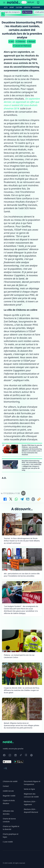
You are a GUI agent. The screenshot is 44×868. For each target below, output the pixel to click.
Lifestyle (27, 7)
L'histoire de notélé (10, 781)
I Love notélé (8, 842)
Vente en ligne (29, 789)
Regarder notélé (9, 796)
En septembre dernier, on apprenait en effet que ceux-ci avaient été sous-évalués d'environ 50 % (22, 104)
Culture (19, 7)
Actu (6, 7)
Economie (36, 7)
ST (23, 493)
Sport (12, 7)
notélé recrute (8, 791)
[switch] (24, 2)
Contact (6, 786)
